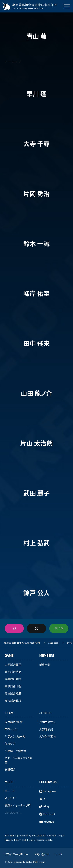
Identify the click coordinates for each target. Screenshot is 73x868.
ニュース (10, 791)
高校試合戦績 (13, 701)
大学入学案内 (47, 737)
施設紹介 (10, 770)
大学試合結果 (13, 672)
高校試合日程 (13, 687)
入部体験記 (46, 730)
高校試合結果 (13, 694)
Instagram (49, 791)
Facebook (49, 814)
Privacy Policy (13, 840)
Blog (46, 807)
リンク (59, 854)
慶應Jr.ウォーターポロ (18, 806)
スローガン (11, 730)
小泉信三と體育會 (15, 751)
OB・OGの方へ (13, 813)
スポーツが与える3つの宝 (18, 760)
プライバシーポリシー (16, 854)
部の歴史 (10, 744)
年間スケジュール (15, 737)
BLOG (59, 628)
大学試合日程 (13, 665)
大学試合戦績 (13, 679)
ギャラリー (11, 798)
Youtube (49, 822)
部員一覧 (45, 665)
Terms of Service (36, 840)
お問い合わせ (42, 854)
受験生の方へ (47, 722)
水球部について (14, 722)
